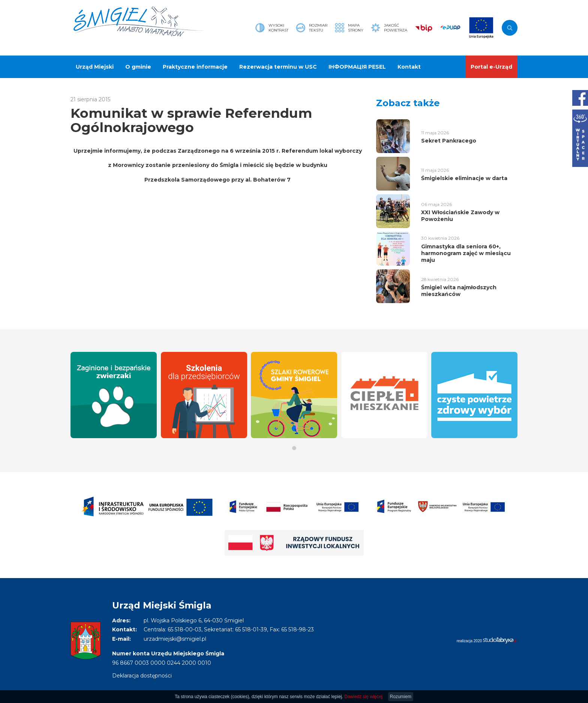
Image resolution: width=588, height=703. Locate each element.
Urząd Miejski (95, 67)
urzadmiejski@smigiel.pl (175, 639)
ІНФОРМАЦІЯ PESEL (357, 67)
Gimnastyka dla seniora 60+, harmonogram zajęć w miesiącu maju (466, 253)
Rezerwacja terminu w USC (278, 67)
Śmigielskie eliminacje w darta (464, 178)
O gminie (138, 67)
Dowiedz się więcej (363, 697)
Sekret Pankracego (449, 141)
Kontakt (409, 67)
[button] (294, 448)
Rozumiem (401, 697)
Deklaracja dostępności (142, 676)
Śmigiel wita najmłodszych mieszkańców (459, 291)
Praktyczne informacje (195, 67)
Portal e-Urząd (491, 67)
